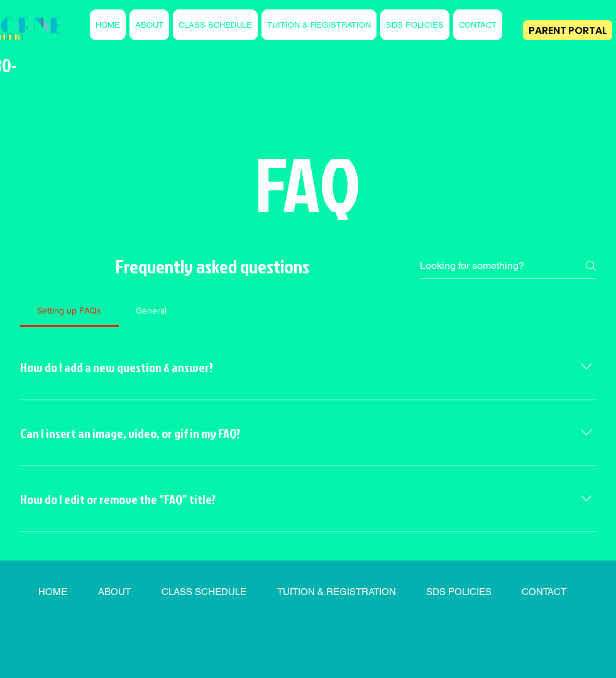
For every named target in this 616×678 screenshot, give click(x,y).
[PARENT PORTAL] (568, 30)
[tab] (69, 310)
